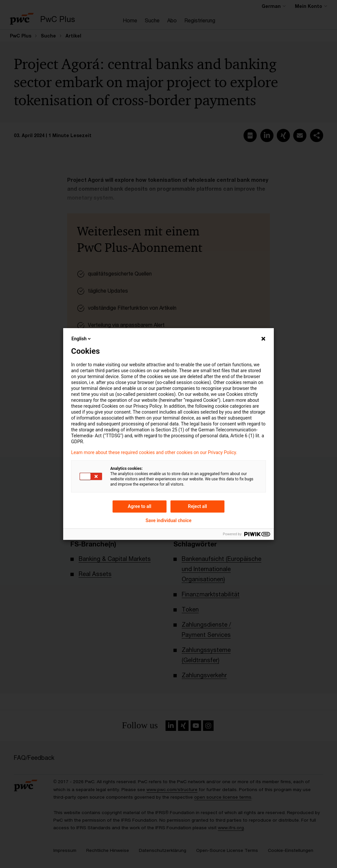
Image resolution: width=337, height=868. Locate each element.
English (82, 339)
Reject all (197, 506)
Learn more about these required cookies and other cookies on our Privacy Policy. (154, 452)
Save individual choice (168, 520)
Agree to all (140, 506)
